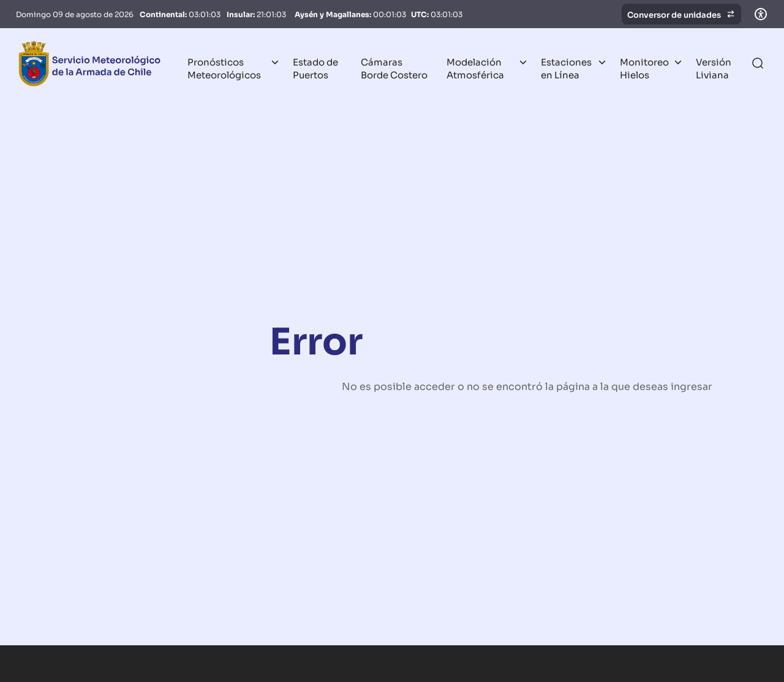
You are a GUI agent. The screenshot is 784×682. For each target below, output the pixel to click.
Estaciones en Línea (566, 68)
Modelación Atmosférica (475, 68)
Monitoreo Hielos (644, 68)
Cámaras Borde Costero (394, 68)
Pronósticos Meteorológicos (224, 68)
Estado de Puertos (315, 68)
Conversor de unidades (681, 14)
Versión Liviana (714, 68)
